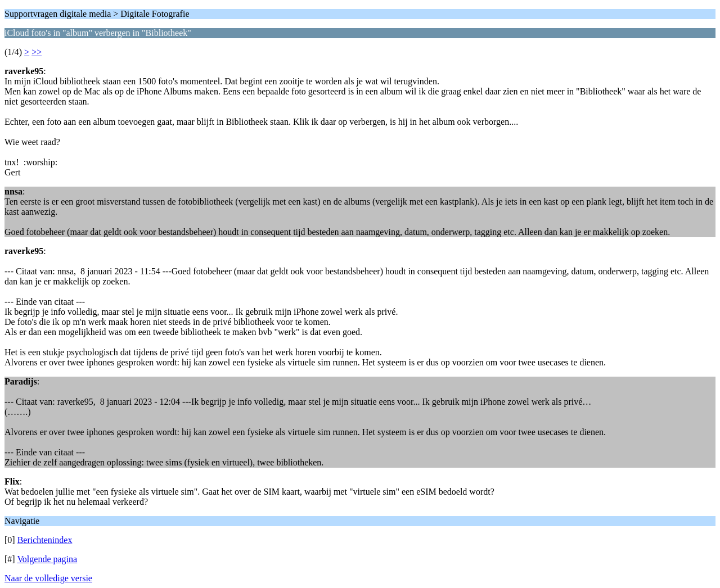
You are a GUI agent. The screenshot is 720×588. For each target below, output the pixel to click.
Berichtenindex (45, 540)
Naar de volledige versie (48, 578)
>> (37, 52)
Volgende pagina (47, 559)
